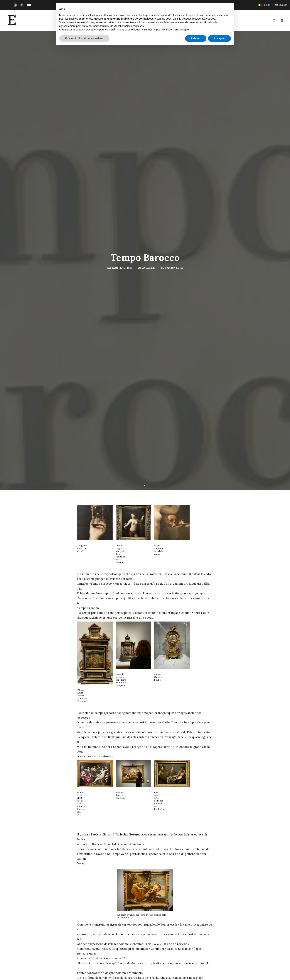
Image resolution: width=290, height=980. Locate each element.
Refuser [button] (196, 38)
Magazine (148, 247)
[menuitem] (264, 5)
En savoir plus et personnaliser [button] (84, 38)
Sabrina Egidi (174, 247)
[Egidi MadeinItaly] (12, 20)
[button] (8, 5)
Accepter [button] (219, 38)
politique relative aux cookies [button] (199, 19)
